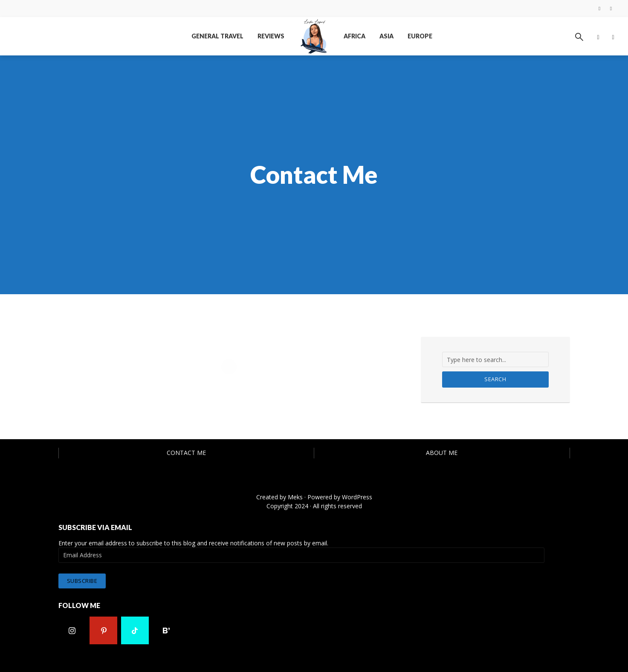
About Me (442, 453)
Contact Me (186, 453)
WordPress (357, 497)
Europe (420, 36)
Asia (386, 36)
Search (495, 379)
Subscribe (82, 580)
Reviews (271, 36)
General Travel (217, 36)
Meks (295, 497)
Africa (355, 36)
